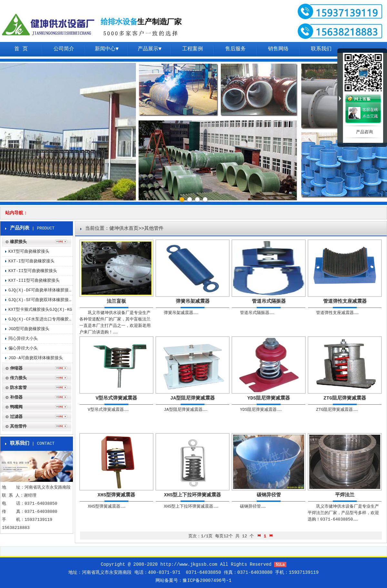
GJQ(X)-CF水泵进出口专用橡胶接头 (41, 319)
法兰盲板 (116, 302)
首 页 (21, 49)
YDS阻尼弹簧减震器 (269, 398)
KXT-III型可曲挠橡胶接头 (34, 281)
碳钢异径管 (269, 495)
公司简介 (64, 49)
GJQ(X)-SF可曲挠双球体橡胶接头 (41, 300)
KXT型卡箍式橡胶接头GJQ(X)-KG (40, 310)
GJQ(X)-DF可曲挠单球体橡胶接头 (41, 290)
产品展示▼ (150, 49)
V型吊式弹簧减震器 (116, 398)
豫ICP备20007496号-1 (207, 581)
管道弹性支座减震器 (345, 302)
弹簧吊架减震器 (193, 302)
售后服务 (235, 49)
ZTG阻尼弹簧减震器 (345, 398)
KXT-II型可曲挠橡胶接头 (33, 271)
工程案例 (193, 49)
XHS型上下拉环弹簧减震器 (192, 495)
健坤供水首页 (124, 229)
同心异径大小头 (23, 339)
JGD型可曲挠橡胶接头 (29, 329)
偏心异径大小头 (23, 348)
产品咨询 (364, 132)
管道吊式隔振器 (269, 302)
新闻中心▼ (107, 49)
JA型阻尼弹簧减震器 (193, 398)
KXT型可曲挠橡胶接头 (29, 252)
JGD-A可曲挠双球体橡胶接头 (36, 358)
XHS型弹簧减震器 (116, 495)
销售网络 (278, 49)
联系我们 (321, 49)
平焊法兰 (345, 495)
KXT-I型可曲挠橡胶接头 (31, 261)
